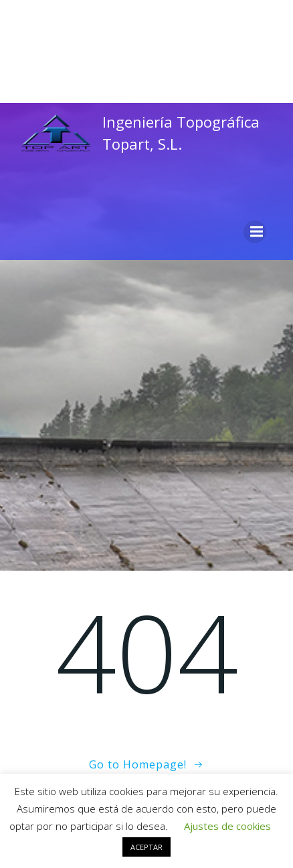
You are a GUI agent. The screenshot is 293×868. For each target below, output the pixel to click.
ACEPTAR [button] (146, 847)
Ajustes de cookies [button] (227, 826)
